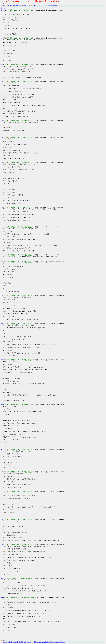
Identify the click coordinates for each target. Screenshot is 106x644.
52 (2, 360)
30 (2, 227)
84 (2, 598)
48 (2, 323)
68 (2, 472)
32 (2, 255)
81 (2, 578)
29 (2, 207)
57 (2, 405)
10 (2, 65)
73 (2, 519)
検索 (25, 6)
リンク (29, 6)
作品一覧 (10, 6)
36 (2, 262)
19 (2, 81)
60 (2, 449)
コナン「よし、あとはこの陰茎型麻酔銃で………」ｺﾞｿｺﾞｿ (50, 6)
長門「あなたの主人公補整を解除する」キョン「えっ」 (49, 642)
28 (2, 163)
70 (2, 491)
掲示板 (21, 6)
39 (2, 295)
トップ (5, 6)
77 (2, 545)
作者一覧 (16, 6)
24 (2, 137)
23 (2, 121)
